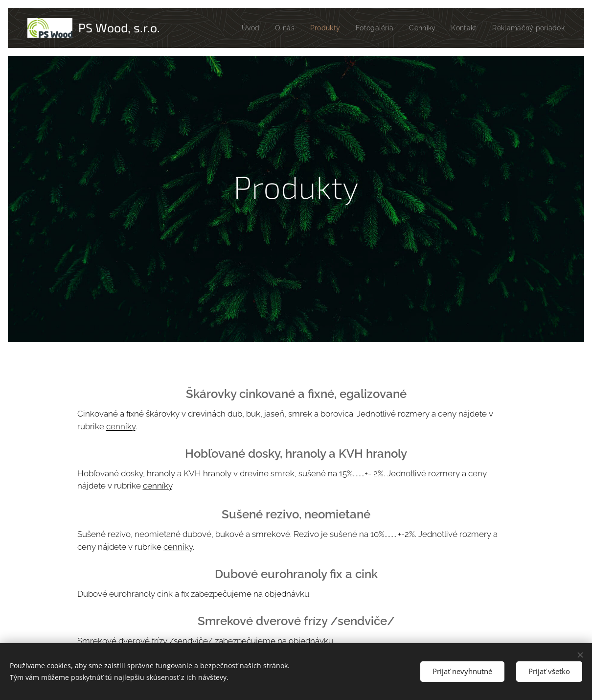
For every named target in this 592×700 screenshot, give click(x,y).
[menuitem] (286, 28)
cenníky (121, 426)
